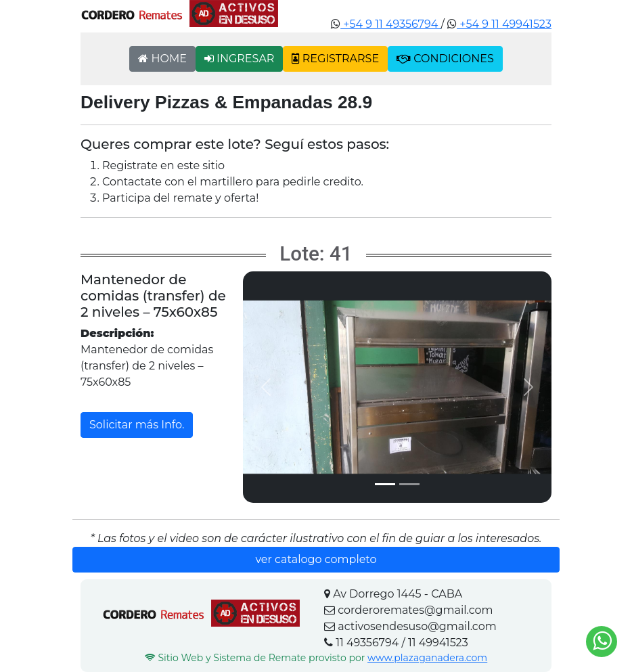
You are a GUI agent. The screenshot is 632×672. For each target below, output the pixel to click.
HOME (162, 59)
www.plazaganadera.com (427, 658)
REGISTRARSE (335, 59)
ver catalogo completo (316, 559)
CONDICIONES (445, 59)
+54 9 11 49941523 (504, 24)
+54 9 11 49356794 (390, 24)
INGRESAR (240, 59)
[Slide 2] (409, 484)
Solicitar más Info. (137, 425)
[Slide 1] (385, 484)
